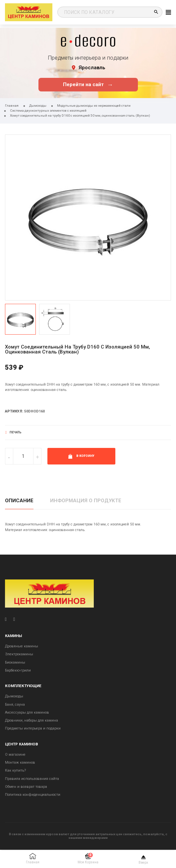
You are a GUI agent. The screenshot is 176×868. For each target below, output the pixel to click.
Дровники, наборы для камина (31, 720)
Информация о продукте (86, 501)
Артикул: (14, 411)
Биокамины (15, 662)
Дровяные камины (22, 646)
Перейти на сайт (88, 85)
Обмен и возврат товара (26, 787)
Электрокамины (19, 654)
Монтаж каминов (20, 762)
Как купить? (15, 770)
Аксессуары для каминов (27, 712)
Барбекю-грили (18, 670)
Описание (19, 501)
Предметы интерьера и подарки (33, 728)
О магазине (15, 755)
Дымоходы (14, 696)
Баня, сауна (15, 705)
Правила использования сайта (32, 779)
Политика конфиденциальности (33, 795)
